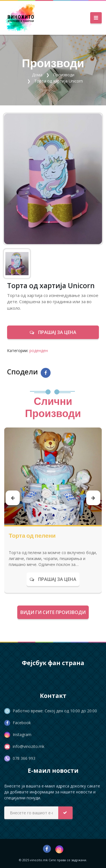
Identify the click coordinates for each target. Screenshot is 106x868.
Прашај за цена (53, 332)
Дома (37, 75)
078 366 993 (24, 758)
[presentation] (13, 498)
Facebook (22, 723)
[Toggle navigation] (96, 18)
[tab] (17, 264)
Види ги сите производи (53, 612)
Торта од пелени (32, 536)
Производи (64, 75)
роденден (39, 351)
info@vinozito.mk (29, 746)
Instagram (22, 734)
